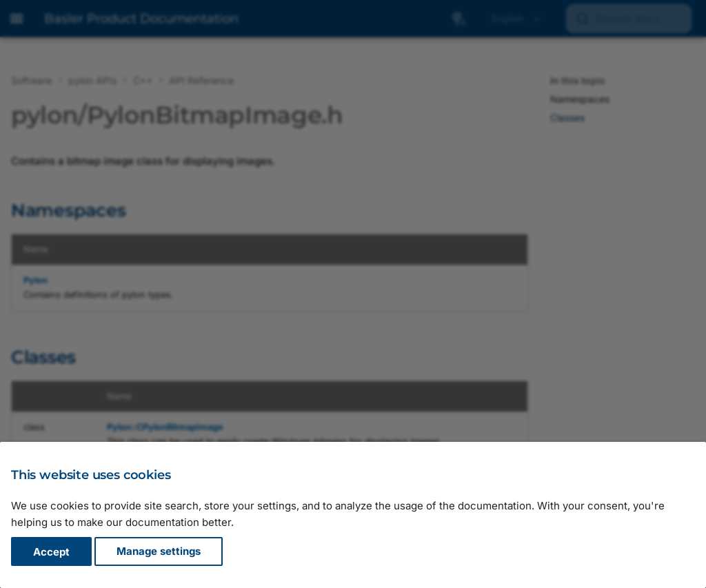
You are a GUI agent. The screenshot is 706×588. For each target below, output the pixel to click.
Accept (51, 552)
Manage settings (159, 552)
